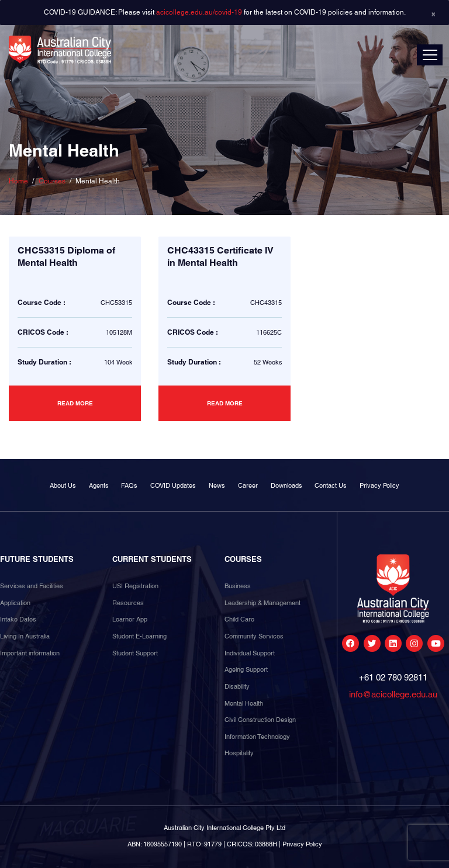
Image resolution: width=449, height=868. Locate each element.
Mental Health (244, 703)
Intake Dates (18, 619)
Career (248, 485)
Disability (237, 686)
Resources (128, 603)
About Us (63, 485)
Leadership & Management (263, 603)
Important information (30, 653)
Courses (52, 181)
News (217, 485)
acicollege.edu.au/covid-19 (199, 12)
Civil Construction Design (260, 720)
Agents (99, 485)
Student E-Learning (139, 636)
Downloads (286, 485)
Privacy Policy (379, 485)
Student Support (135, 653)
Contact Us (331, 485)
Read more (75, 403)
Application (15, 603)
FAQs (129, 485)
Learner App (130, 619)
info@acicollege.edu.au (393, 694)
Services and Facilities (32, 586)
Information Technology (257, 737)
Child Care (239, 619)
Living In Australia (25, 636)
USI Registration (135, 586)
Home (18, 181)
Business (238, 586)
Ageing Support (246, 669)
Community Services (254, 636)
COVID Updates (173, 485)
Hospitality (239, 753)
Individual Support (250, 653)
